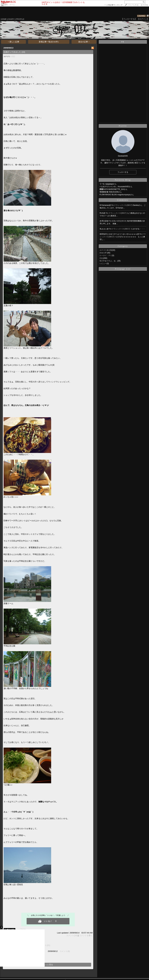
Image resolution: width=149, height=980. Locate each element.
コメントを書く (86, 935)
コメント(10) (72, 935)
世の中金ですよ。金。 (108, 261)
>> (113, 5)
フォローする (123, 172)
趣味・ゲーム (10, 5)
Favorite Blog (123, 180)
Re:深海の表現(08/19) (118, 221)
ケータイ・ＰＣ (106, 255)
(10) (23, 52)
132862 (141, 16)
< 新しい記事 (14, 42)
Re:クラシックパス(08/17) (122, 205)
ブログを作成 (133, 5)
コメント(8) (65, 951)
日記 (13, 56)
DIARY (11, 19)
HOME (4, 19)
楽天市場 (144, 5)
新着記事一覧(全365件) (49, 42)
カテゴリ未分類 (106, 250)
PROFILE (20, 19)
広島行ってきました (12, 52)
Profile (123, 126)
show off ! (103, 253)
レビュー (103, 264)
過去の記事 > (84, 42)
